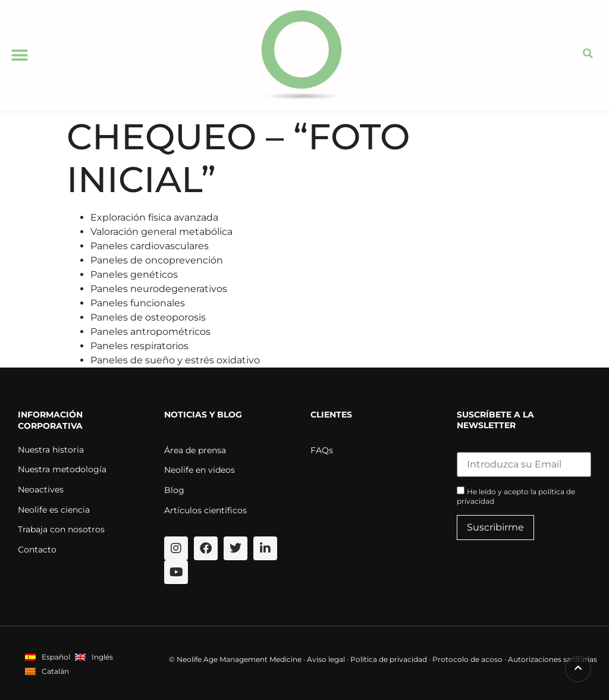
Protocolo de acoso (467, 659)
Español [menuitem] (56, 657)
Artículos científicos (205, 510)
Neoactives (41, 489)
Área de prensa (195, 450)
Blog (174, 490)
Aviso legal (326, 659)
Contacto (37, 550)
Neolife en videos (200, 470)
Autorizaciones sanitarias (553, 659)
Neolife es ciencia (54, 510)
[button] (19, 55)
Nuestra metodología (62, 469)
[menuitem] (48, 657)
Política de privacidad (389, 659)
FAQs (322, 450)
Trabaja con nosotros (61, 529)
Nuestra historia (51, 450)
